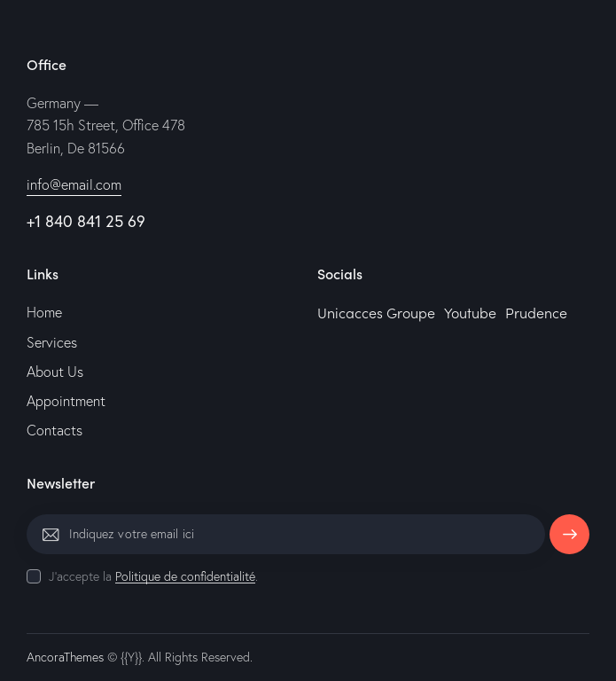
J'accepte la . (153, 576)
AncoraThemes (65, 657)
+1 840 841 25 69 (86, 221)
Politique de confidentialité (185, 577)
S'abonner (569, 540)
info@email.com (74, 184)
